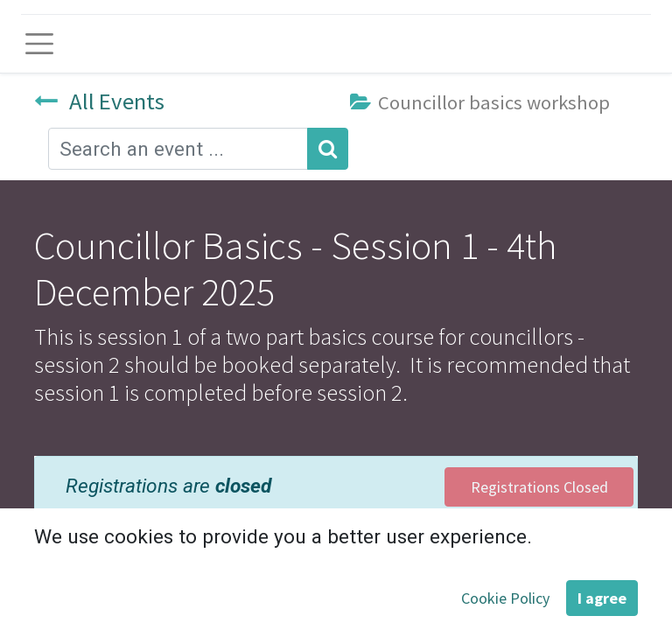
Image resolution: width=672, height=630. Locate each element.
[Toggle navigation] (39, 44)
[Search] (328, 149)
